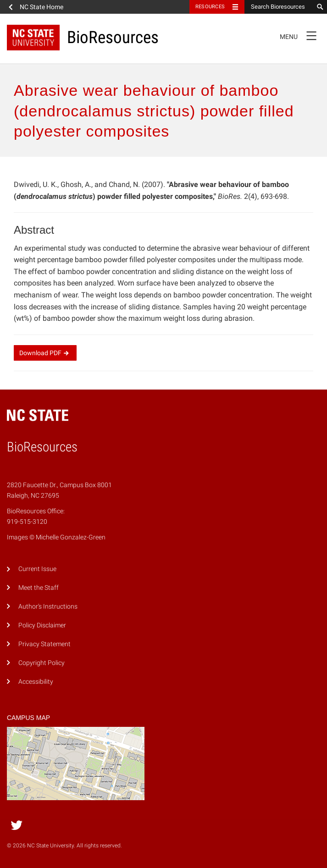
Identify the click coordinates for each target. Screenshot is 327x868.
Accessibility (36, 682)
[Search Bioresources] (279, 7)
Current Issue (37, 569)
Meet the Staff (39, 588)
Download (45, 353)
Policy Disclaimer (42, 625)
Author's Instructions (48, 607)
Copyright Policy (42, 663)
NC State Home (42, 7)
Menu (301, 35)
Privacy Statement (44, 644)
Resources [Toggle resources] (210, 7)
